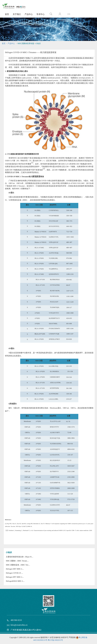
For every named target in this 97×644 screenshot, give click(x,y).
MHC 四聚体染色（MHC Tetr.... (18, 565)
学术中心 (41, 14)
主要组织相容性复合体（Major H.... (20, 557)
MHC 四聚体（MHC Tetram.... (17, 561)
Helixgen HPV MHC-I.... (15, 577)
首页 (7, 14)
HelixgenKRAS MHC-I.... (15, 581)
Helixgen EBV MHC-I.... (15, 569)
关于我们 (17, 14)
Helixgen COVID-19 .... (14, 573)
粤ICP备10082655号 (55, 640)
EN (69, 14)
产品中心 (29, 14)
